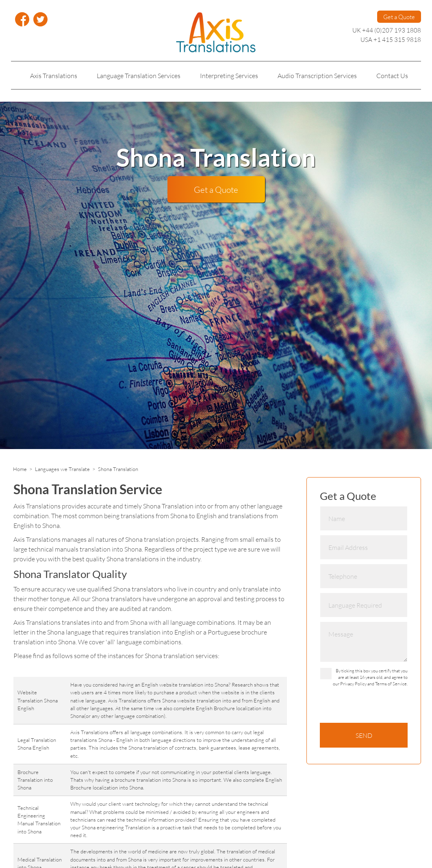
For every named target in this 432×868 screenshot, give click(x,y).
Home (20, 469)
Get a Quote (399, 17)
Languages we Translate (62, 469)
